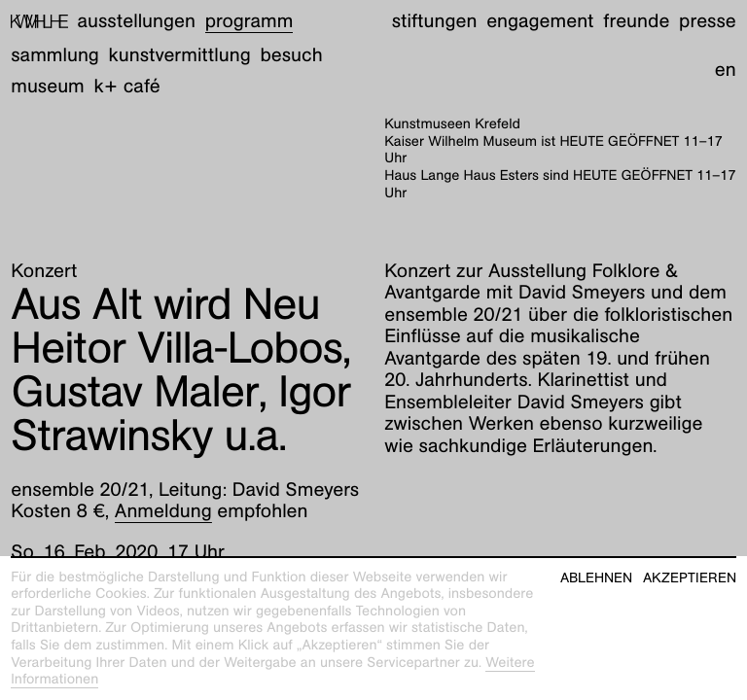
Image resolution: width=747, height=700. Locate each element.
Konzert (44, 271)
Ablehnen (596, 578)
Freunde (636, 21)
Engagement (540, 21)
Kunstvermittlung (180, 55)
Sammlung (55, 55)
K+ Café (127, 87)
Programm (249, 21)
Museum (48, 87)
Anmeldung (163, 511)
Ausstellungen (137, 21)
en (726, 70)
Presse (708, 21)
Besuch (291, 55)
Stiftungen (435, 21)
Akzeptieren (690, 578)
